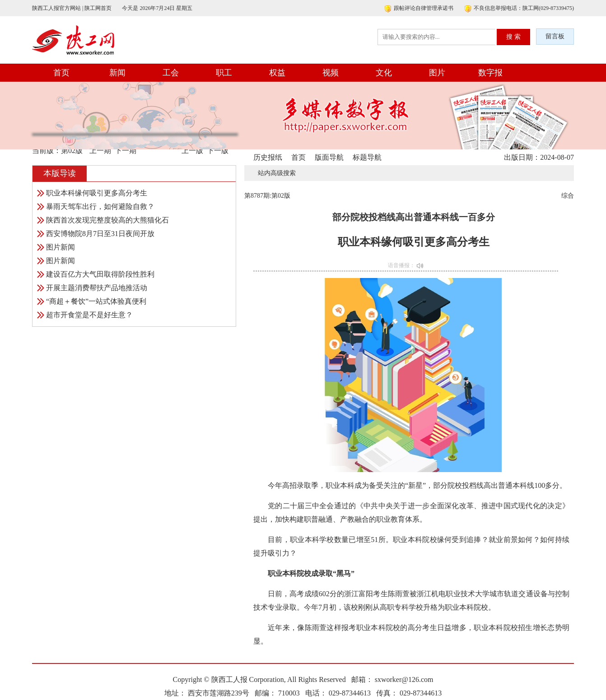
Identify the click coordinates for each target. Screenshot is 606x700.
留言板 (555, 36)
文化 (384, 73)
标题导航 (367, 157)
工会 (171, 73)
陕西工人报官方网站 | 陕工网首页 (72, 8)
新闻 (117, 73)
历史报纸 (268, 157)
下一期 (126, 151)
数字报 (490, 73)
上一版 (192, 151)
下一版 (218, 151)
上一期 (100, 151)
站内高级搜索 (277, 173)
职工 (224, 73)
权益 (277, 73)
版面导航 (329, 157)
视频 (331, 73)
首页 (61, 73)
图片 (437, 73)
